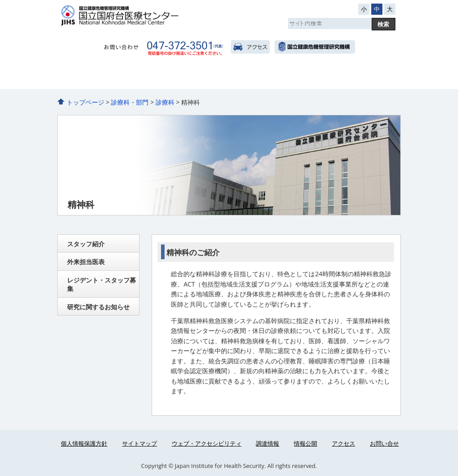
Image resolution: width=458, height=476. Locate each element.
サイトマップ (140, 443)
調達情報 (267, 443)
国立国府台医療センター (149, 15)
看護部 (327, 76)
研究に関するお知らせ (98, 307)
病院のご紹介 (82, 76)
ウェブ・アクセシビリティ (207, 443)
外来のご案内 (131, 76)
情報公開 (305, 443)
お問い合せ (384, 443)
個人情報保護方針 (84, 443)
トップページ (85, 102)
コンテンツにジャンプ (0, 0)
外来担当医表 (86, 262)
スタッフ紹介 (86, 244)
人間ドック (278, 76)
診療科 (165, 102)
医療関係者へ (376, 76)
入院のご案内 (180, 76)
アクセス (250, 47)
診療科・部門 (229, 76)
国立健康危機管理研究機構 (315, 47)
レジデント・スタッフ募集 (102, 284)
